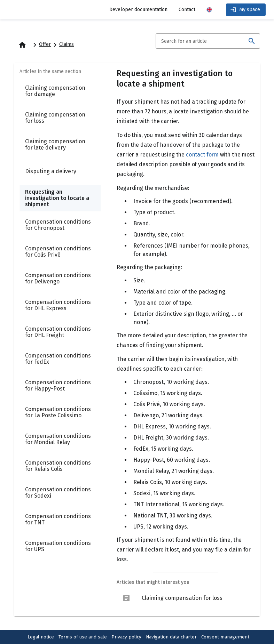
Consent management (225, 637)
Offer (45, 44)
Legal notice (41, 637)
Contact (187, 10)
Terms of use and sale (83, 637)
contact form (202, 155)
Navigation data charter (171, 637)
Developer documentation (138, 10)
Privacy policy (126, 637)
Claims (66, 44)
